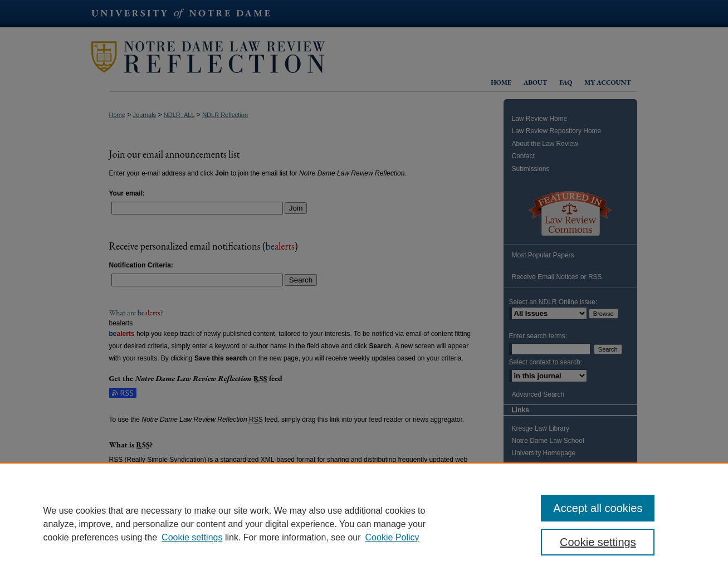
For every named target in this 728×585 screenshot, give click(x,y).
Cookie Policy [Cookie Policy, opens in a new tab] (392, 537)
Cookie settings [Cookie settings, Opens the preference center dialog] (598, 542)
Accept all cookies (598, 508)
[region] (364, 524)
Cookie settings (192, 537)
